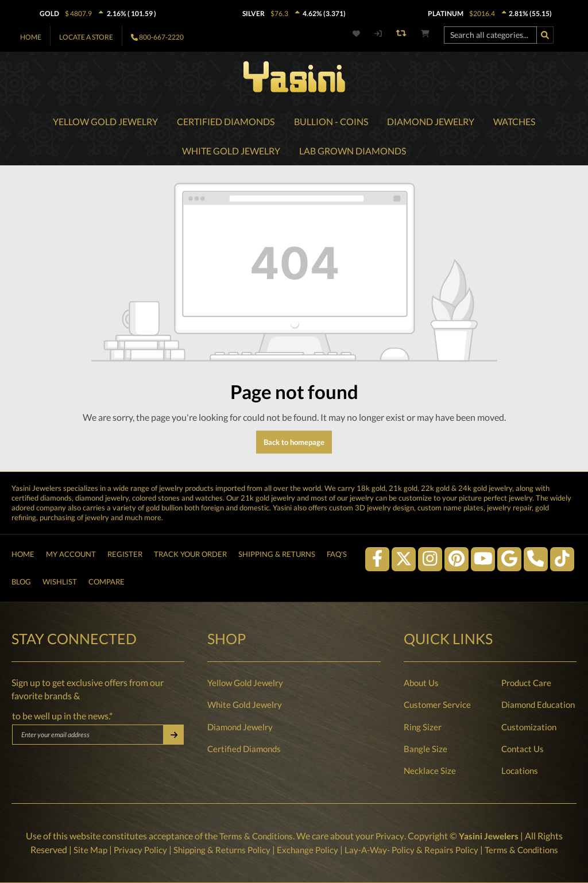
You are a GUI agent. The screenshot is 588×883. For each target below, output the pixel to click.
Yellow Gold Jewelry (245, 683)
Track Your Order (190, 550)
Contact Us (523, 749)
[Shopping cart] (425, 34)
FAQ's (337, 550)
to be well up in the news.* (62, 716)
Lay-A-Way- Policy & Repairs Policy (414, 850)
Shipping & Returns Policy (217, 850)
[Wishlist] (363, 34)
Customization (529, 727)
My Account (71, 550)
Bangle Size (425, 749)
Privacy (390, 836)
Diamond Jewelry (240, 727)
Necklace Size (430, 770)
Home (31, 37)
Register (125, 550)
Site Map (81, 850)
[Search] (545, 35)
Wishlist (60, 580)
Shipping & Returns (277, 550)
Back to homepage (294, 443)
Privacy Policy (133, 850)
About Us (421, 683)
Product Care (526, 683)
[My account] (378, 34)
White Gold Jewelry (245, 704)
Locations (520, 770)
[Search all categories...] (490, 35)
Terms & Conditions (255, 836)
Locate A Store (86, 37)
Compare (107, 580)
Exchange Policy (306, 850)
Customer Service (437, 704)
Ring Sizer (423, 727)
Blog (21, 580)
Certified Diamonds (244, 749)
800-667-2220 (161, 37)
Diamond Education (538, 704)
